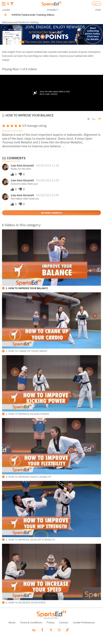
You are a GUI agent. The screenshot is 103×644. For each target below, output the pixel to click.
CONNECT (53, 10)
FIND (98, 10)
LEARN (6, 10)
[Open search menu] (8, 4)
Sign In (97, 4)
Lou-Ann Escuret (22, 165)
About (12, 622)
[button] (93, 120)
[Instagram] (59, 630)
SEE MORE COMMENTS (51, 213)
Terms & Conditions (31, 622)
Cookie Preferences (84, 622)
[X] (51, 630)
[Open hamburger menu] (4, 4)
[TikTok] (67, 630)
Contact (64, 622)
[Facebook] (42, 630)
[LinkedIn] (34, 630)
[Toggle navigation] (12, 4)
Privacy (51, 622)
